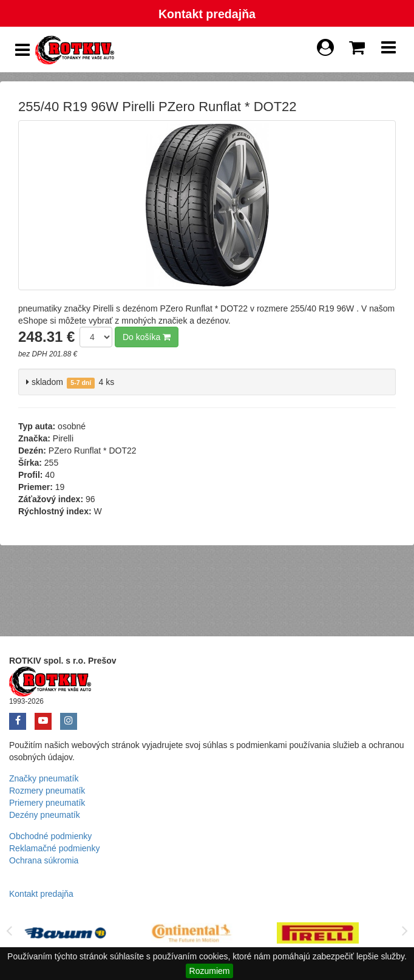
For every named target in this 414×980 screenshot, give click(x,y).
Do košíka (147, 337)
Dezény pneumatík (45, 815)
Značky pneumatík (44, 778)
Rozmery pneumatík (47, 791)
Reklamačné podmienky (54, 848)
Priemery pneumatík (47, 803)
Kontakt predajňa (207, 14)
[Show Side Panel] (22, 50)
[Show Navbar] (389, 50)
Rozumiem (210, 971)
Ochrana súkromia (44, 860)
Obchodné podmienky (50, 836)
